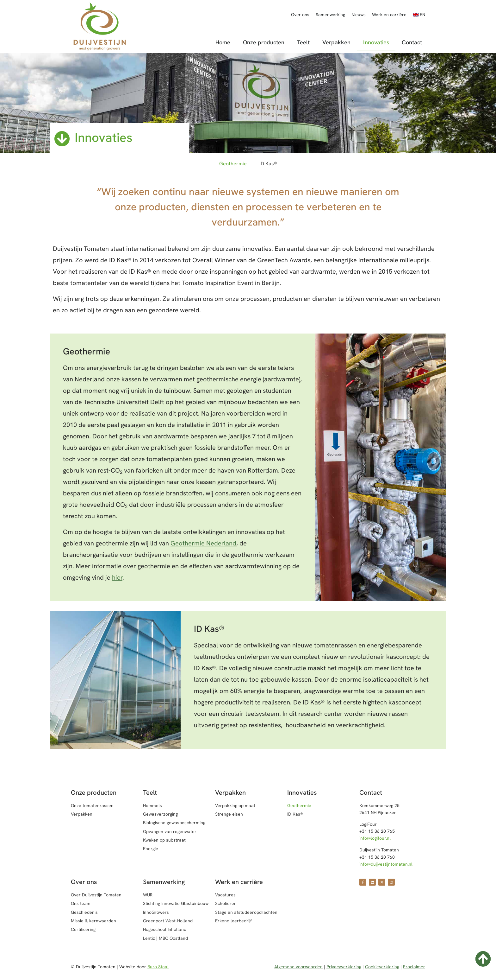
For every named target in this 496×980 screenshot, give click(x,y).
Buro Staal (158, 967)
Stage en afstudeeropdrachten (246, 912)
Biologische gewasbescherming (174, 823)
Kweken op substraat (164, 840)
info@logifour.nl (375, 838)
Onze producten (264, 42)
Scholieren (226, 903)
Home (223, 42)
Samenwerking (330, 15)
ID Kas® (268, 164)
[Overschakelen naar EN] (419, 15)
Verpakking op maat (235, 805)
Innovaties (376, 42)
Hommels (152, 805)
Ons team (81, 903)
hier (117, 577)
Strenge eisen (229, 814)
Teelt (303, 42)
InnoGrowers (156, 912)
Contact (412, 42)
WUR (148, 895)
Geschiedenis (84, 912)
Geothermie (233, 164)
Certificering (83, 929)
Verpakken (336, 42)
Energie (151, 849)
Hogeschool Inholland (165, 929)
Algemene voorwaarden (298, 967)
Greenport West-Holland (168, 921)
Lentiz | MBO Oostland (165, 938)
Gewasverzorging (160, 814)
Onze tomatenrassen (92, 805)
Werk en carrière (389, 15)
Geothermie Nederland (203, 543)
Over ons (300, 15)
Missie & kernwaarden (93, 921)
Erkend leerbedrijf (233, 921)
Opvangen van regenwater (170, 831)
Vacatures (225, 895)
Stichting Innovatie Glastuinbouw (176, 903)
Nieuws (359, 15)
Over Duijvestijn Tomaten (96, 895)
